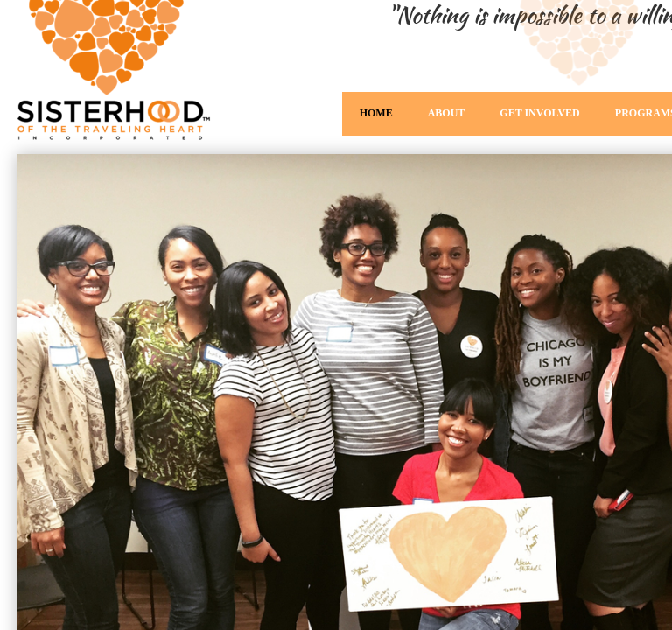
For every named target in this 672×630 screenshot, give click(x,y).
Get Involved (539, 113)
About (447, 113)
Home (376, 113)
